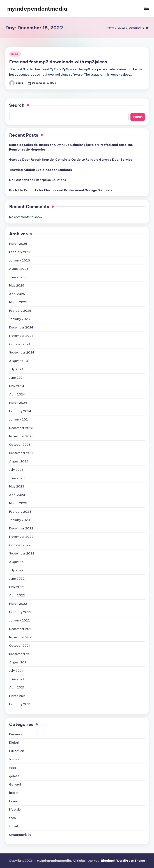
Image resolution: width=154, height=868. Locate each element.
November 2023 (21, 436)
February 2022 (20, 612)
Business (16, 734)
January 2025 (19, 319)
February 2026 (20, 252)
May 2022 (17, 587)
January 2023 (19, 520)
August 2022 (19, 562)
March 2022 (18, 604)
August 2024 (19, 361)
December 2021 (21, 629)
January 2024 (19, 419)
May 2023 (17, 486)
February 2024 (20, 411)
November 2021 (21, 637)
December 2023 (21, 428)
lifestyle (15, 809)
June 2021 (17, 679)
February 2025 (20, 311)
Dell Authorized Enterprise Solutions (38, 180)
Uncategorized (20, 835)
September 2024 (22, 352)
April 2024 (17, 394)
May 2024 (17, 386)
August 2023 (19, 461)
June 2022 (17, 579)
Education (17, 751)
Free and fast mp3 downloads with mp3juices (58, 62)
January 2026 (19, 260)
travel (13, 826)
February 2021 (20, 704)
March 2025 (18, 302)
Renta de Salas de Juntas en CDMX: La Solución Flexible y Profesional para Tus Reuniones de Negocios (71, 147)
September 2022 (22, 553)
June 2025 (17, 277)
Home (15, 54)
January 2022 (19, 620)
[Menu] (146, 9)
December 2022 (21, 528)
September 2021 (21, 654)
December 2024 (21, 327)
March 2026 (18, 244)
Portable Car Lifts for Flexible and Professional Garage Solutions (61, 190)
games (14, 776)
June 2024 (17, 378)
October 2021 (19, 646)
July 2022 (16, 570)
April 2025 (17, 294)
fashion (15, 759)
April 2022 (17, 595)
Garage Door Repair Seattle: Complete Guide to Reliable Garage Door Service (71, 160)
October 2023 (20, 445)
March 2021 (18, 696)
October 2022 (20, 545)
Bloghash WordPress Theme (123, 861)
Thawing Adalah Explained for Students (41, 170)
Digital (14, 742)
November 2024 (21, 336)
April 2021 (17, 687)
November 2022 (21, 537)
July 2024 (16, 369)
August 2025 (19, 269)
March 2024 (18, 403)
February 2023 (20, 512)
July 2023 (16, 470)
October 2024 (20, 344)
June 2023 (17, 478)
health (14, 793)
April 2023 (17, 495)
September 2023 (22, 453)
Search (17, 105)
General (15, 784)
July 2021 (16, 671)
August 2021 (18, 662)
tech (12, 818)
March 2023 (18, 503)
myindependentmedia (37, 9)
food (13, 768)
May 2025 (17, 285)
